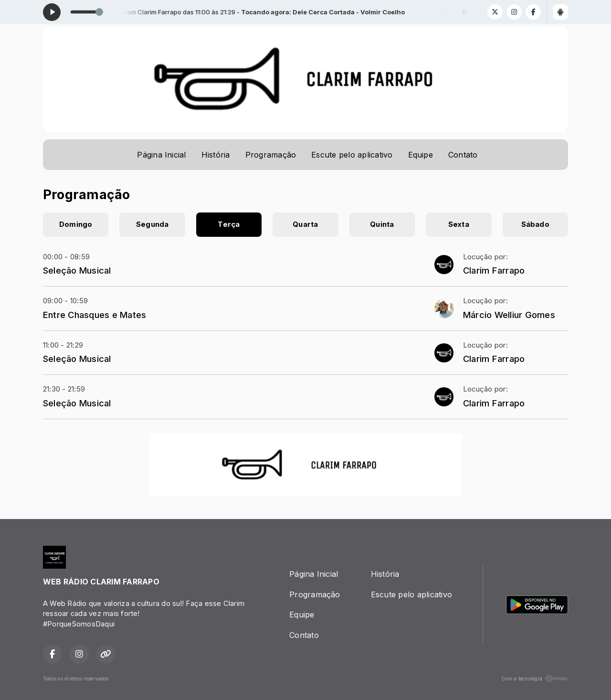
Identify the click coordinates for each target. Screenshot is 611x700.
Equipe (421, 155)
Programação (271, 155)
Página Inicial (161, 155)
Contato (463, 155)
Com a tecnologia (535, 679)
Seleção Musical (77, 270)
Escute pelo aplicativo (352, 155)
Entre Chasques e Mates (95, 315)
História (216, 155)
